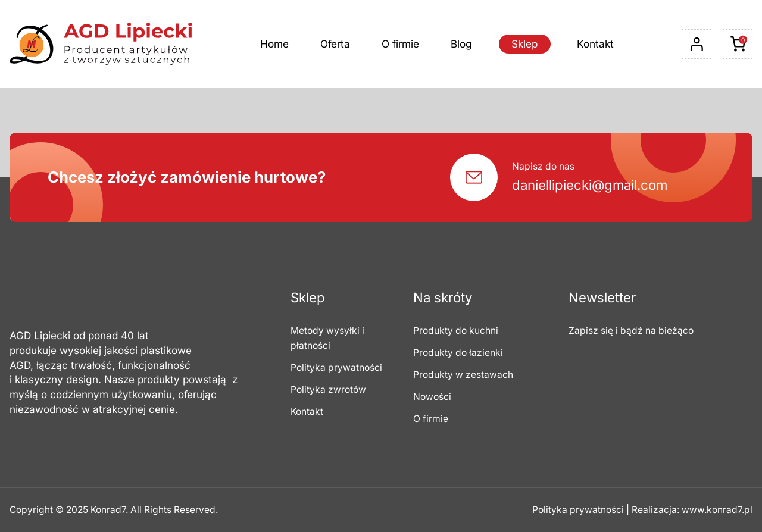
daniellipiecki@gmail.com (590, 185)
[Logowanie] (697, 44)
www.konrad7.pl (717, 510)
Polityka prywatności (578, 510)
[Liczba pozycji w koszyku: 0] (738, 44)
